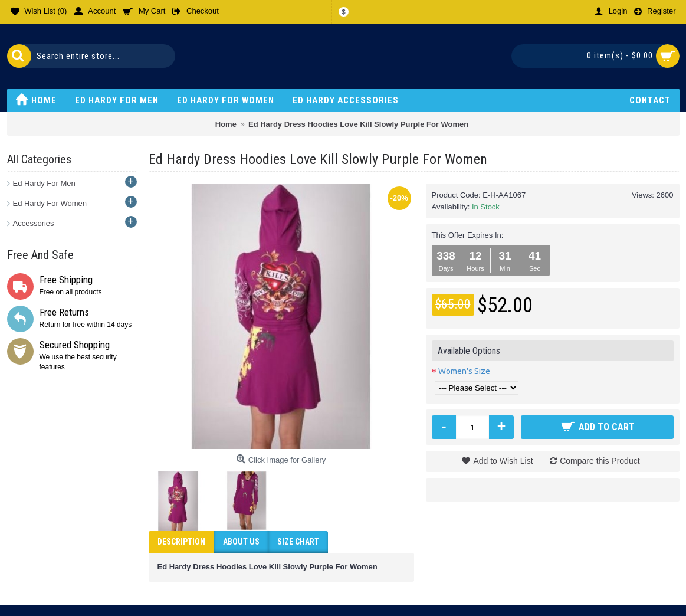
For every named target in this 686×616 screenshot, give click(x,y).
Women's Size (464, 371)
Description (181, 542)
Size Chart (298, 542)
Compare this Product (600, 461)
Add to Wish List (503, 461)
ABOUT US (241, 542)
